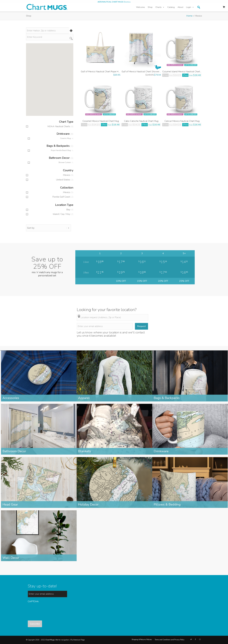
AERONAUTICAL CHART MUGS (110, 2)
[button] (199, 7)
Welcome (140, 7)
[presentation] (50, 610)
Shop (150, 7)
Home (189, 16)
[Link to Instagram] (200, 640)
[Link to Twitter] (191, 640)
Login (190, 7)
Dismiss (127, 2)
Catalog (171, 7)
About (180, 7)
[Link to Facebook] (195, 640)
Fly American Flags (78, 640)
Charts (160, 7)
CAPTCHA (33, 602)
